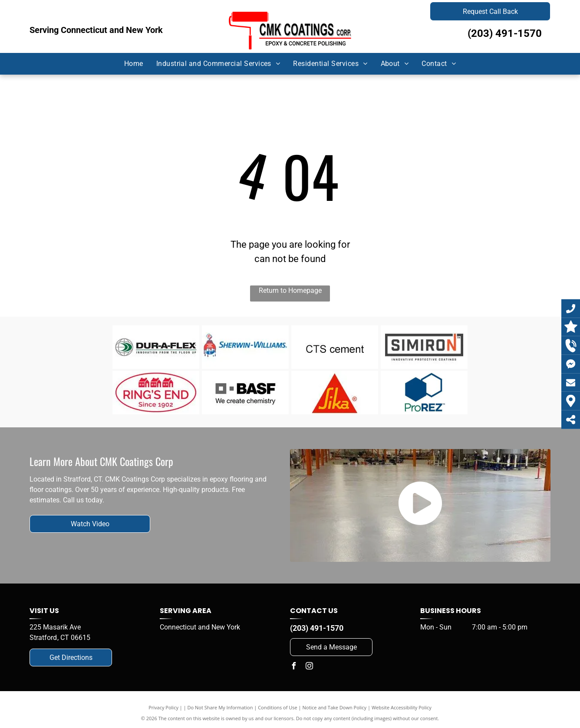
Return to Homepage (290, 290)
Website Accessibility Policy (402, 707)
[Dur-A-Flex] (156, 347)
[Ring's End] (156, 393)
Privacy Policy (163, 707)
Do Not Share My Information (220, 707)
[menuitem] (134, 64)
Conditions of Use (278, 707)
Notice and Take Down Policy (335, 707)
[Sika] (335, 393)
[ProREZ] (424, 393)
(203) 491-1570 (505, 33)
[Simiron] (424, 347)
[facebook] (293, 667)
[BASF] (246, 393)
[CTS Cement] (335, 347)
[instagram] (309, 667)
